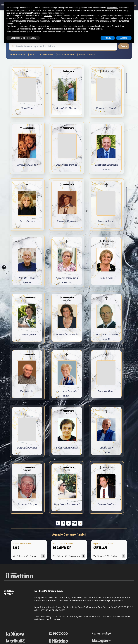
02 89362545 (63, 601)
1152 (74, 523)
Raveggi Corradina (67, 278)
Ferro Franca (27, 221)
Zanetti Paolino (106, 504)
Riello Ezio (106, 447)
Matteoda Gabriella (67, 334)
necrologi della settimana (41, 55)
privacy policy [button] (112, 8)
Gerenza (9, 591)
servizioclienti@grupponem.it (108, 601)
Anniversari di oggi (87, 55)
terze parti (48, 16)
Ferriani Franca (106, 221)
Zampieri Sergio (27, 504)
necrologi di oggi (18, 55)
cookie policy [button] (58, 13)
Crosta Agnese (27, 334)
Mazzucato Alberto (106, 334)
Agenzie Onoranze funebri (69, 534)
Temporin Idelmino (106, 165)
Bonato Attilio (27, 278)
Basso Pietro (27, 391)
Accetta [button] (124, 38)
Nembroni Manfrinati (67, 504)
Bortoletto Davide (67, 108)
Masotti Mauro (106, 391)
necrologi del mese (66, 55)
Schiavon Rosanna (67, 447)
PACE (16, 547)
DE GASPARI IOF (62, 547)
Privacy (8, 594)
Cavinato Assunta (67, 391)
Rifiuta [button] (108, 38)
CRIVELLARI (100, 547)
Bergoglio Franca (27, 447)
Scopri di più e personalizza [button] (23, 38)
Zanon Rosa (106, 278)
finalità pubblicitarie (22, 21)
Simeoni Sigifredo (67, 221)
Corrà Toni (27, 108)
